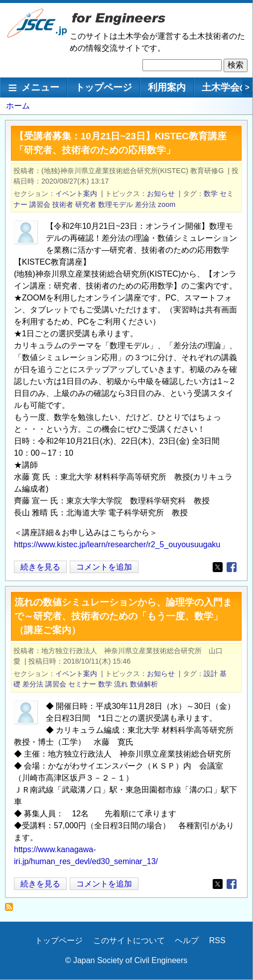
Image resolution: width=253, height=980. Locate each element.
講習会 (40, 204)
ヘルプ (187, 940)
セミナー (82, 684)
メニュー (40, 87)
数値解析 (144, 684)
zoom (167, 204)
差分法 (145, 204)
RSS (217, 940)
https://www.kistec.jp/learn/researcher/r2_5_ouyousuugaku (117, 544)
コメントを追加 (104, 567)
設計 (211, 674)
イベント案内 (76, 194)
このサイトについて (129, 940)
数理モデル (116, 204)
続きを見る (40, 567)
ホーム (18, 106)
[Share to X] (218, 567)
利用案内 (167, 87)
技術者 (63, 204)
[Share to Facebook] (232, 567)
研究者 (86, 204)
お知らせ (161, 194)
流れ (121, 684)
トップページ (104, 87)
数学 (211, 194)
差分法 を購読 (12, 910)
